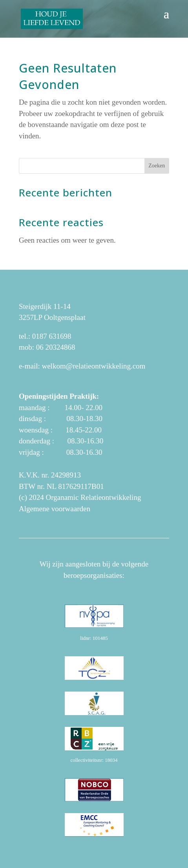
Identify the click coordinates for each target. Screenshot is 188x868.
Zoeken (157, 166)
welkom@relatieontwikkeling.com (93, 366)
